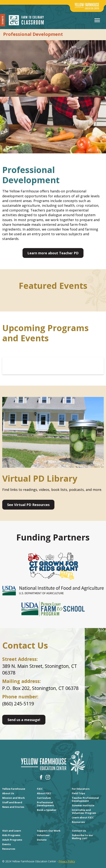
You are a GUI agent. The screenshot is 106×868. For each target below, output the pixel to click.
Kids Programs (11, 835)
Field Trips (78, 793)
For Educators (81, 789)
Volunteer (43, 835)
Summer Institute (83, 805)
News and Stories (13, 807)
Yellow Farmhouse (14, 789)
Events (6, 844)
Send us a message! (24, 720)
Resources (78, 822)
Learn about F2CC (83, 817)
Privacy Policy (67, 861)
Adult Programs (12, 840)
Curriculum (44, 798)
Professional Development (45, 804)
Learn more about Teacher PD (53, 253)
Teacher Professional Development (85, 799)
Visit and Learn (12, 831)
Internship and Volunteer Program (84, 811)
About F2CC (44, 793)
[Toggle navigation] (97, 20)
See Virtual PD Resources (28, 505)
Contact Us (79, 831)
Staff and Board (12, 802)
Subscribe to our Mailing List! (82, 837)
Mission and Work (14, 798)
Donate (3, 20)
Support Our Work (49, 831)
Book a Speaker (47, 810)
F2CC (40, 789)
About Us (8, 793)
